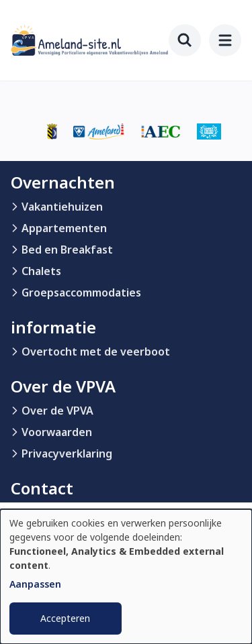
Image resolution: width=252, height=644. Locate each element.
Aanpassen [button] (35, 584)
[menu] (225, 40)
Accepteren (65, 618)
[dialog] (126, 577)
